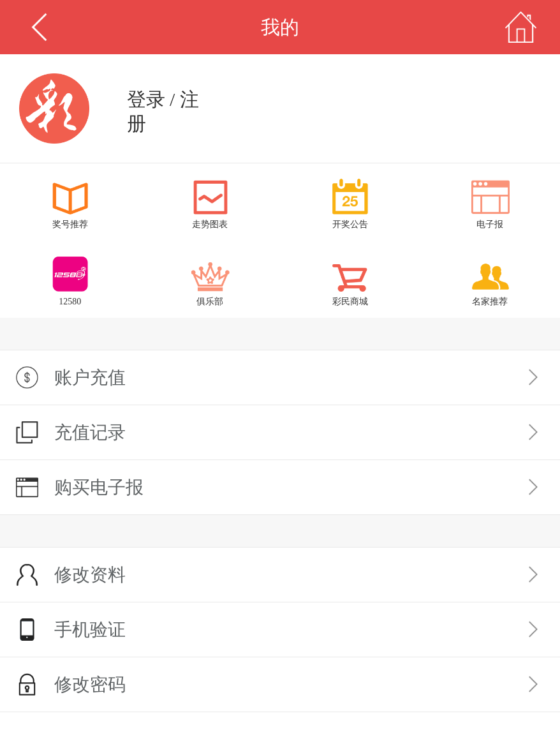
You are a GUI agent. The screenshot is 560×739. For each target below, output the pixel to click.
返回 (39, 27)
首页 (521, 27)
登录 (146, 99)
